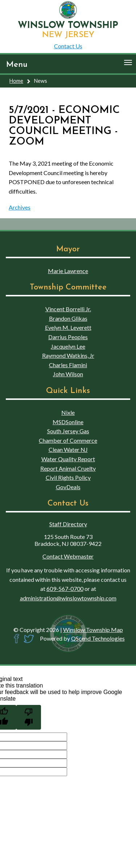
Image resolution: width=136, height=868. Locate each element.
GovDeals (68, 487)
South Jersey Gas (68, 431)
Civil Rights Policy (68, 477)
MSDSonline (68, 422)
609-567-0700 (65, 589)
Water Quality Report (68, 459)
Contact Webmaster (68, 556)
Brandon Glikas (68, 318)
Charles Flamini (68, 365)
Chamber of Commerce (68, 440)
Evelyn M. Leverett (68, 327)
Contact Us (68, 46)
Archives (20, 207)
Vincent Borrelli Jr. (68, 309)
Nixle (68, 412)
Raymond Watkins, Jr (68, 355)
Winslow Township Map (93, 630)
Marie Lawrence (68, 271)
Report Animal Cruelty (68, 468)
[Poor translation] (29, 717)
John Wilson (68, 374)
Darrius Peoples (68, 337)
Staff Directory (68, 524)
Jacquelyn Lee (68, 346)
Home (16, 81)
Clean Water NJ (68, 449)
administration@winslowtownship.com (68, 598)
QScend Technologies (98, 638)
